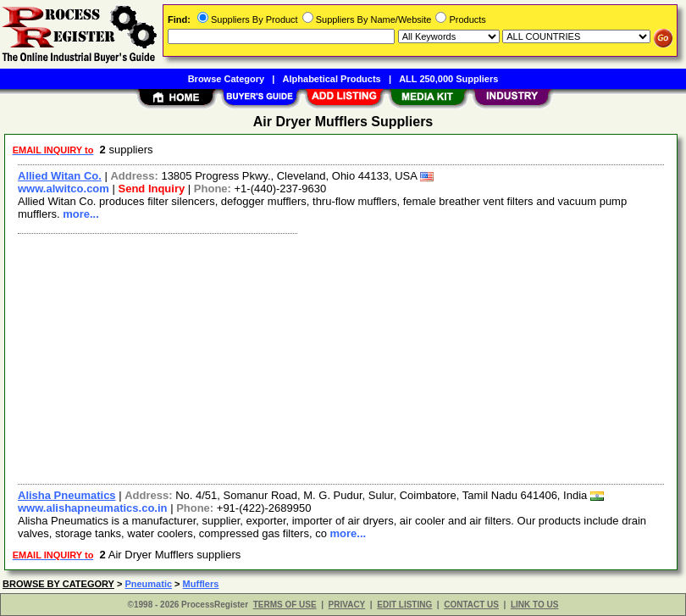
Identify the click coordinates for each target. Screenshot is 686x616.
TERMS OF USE (285, 605)
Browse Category (226, 79)
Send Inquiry (151, 189)
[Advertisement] (337, 357)
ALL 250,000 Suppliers (448, 79)
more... (81, 214)
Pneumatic (148, 584)
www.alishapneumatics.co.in (93, 508)
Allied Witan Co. (60, 176)
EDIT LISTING (404, 605)
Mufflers (201, 584)
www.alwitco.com (64, 189)
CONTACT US (471, 605)
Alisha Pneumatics (67, 495)
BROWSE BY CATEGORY (58, 584)
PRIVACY (347, 605)
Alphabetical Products (332, 79)
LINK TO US (534, 605)
